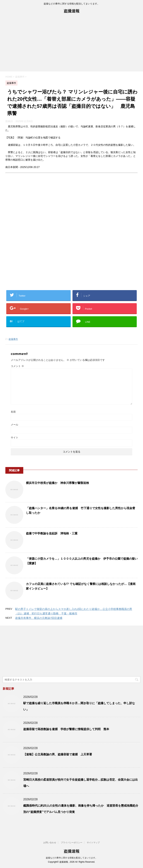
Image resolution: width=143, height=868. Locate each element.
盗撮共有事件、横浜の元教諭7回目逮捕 (39, 618)
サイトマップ (93, 843)
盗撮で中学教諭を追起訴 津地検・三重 (52, 533)
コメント (17, 366)
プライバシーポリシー (72, 843)
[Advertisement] (71, 45)
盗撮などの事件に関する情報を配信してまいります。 (72, 858)
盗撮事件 (13, 339)
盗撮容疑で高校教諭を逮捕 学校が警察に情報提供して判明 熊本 (66, 729)
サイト (14, 437)
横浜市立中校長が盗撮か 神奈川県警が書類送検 (57, 483)
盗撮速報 (72, 11)
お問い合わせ (50, 843)
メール (14, 425)
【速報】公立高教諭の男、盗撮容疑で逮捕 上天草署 (58, 754)
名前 (13, 412)
